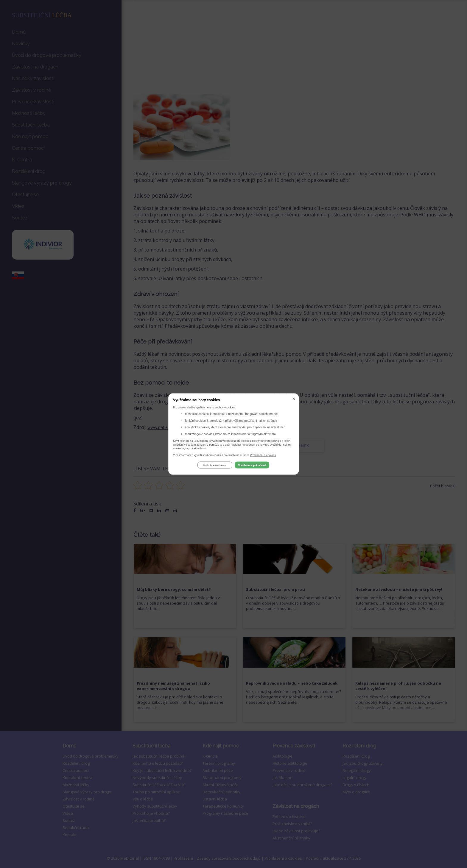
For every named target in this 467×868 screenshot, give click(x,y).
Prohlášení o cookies (263, 456)
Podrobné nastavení (215, 466)
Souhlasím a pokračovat (252, 466)
